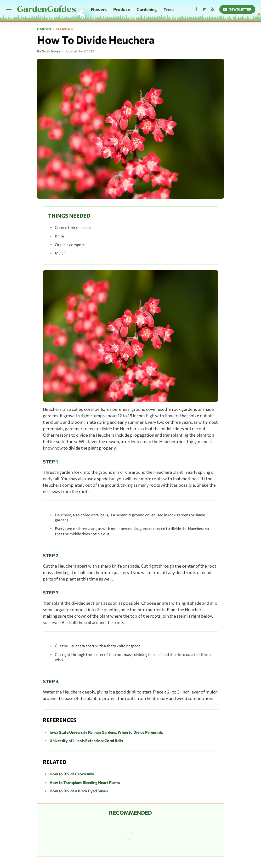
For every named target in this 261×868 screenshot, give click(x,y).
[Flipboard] (204, 9)
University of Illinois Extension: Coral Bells (86, 741)
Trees (169, 9)
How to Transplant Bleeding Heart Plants (85, 782)
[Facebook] (196, 9)
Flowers (99, 9)
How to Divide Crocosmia (72, 774)
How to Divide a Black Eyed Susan (79, 791)
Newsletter (237, 9)
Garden (44, 29)
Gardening (147, 9)
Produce (122, 9)
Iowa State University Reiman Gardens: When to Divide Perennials (106, 732)
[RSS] (213, 9)
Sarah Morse (51, 51)
